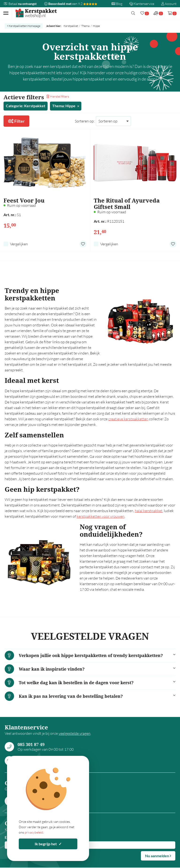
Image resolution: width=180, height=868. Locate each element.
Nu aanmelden (158, 856)
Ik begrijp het (48, 844)
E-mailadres (15, 837)
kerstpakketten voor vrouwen (101, 516)
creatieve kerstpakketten (128, 419)
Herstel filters (58, 96)
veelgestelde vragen (75, 733)
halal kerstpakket (149, 511)
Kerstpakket (71, 26)
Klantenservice (142, 4)
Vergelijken (19, 244)
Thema (85, 26)
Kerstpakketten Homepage (24, 26)
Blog (117, 4)
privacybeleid (34, 832)
